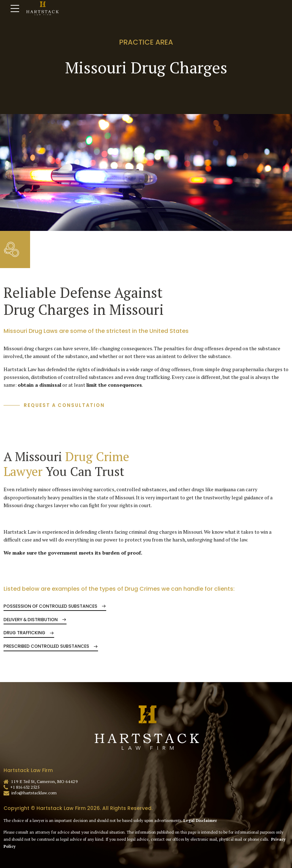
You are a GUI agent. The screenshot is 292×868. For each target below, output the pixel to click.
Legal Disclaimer (200, 821)
